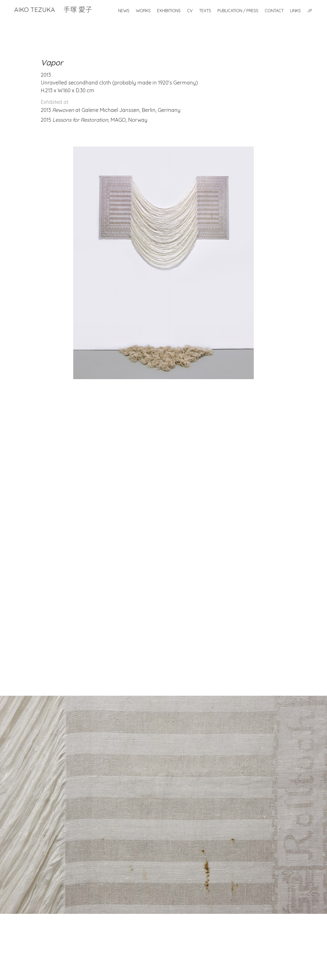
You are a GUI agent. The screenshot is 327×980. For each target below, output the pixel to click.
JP (310, 11)
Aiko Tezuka (53, 10)
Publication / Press (238, 11)
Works (143, 11)
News (124, 11)
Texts (205, 11)
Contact (274, 11)
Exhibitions (169, 11)
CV (190, 11)
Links (295, 11)
